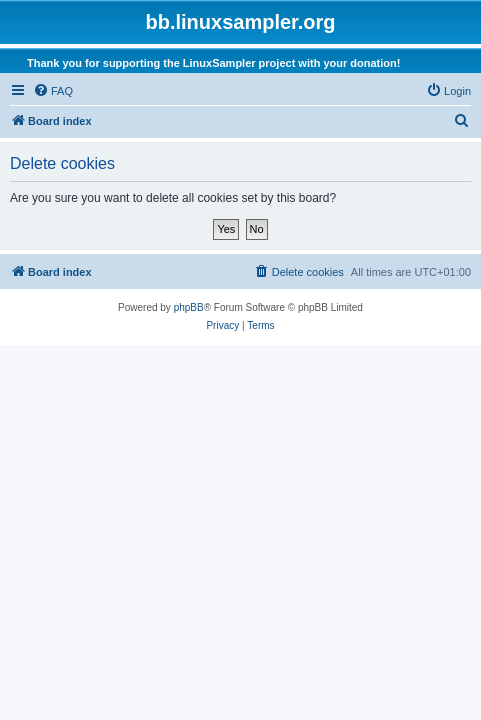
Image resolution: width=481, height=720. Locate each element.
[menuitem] (53, 91)
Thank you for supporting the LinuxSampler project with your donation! (213, 63)
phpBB (189, 307)
